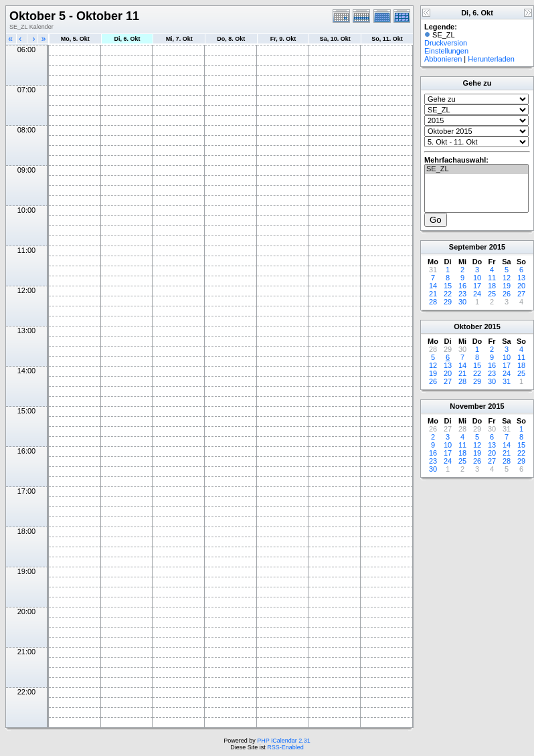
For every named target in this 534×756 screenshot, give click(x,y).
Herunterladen (491, 59)
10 (477, 278)
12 (507, 278)
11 (492, 278)
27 (521, 294)
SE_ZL (476, 169)
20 (521, 286)
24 (477, 294)
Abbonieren (443, 59)
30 (462, 302)
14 (433, 286)
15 (448, 286)
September (468, 247)
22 (448, 294)
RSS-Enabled (285, 747)
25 (492, 294)
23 (462, 294)
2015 (497, 247)
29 (448, 302)
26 (507, 294)
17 (477, 286)
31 (507, 381)
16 (462, 286)
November (468, 406)
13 (521, 278)
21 (433, 294)
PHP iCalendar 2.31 (283, 741)
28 (433, 302)
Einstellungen (446, 51)
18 (492, 286)
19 (507, 286)
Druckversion (446, 43)
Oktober (468, 326)
